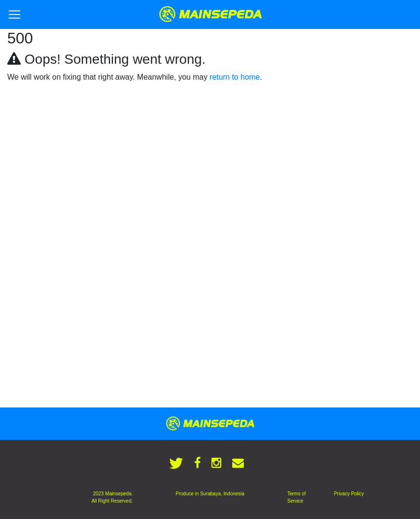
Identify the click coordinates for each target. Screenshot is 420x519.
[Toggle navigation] (14, 14)
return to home (235, 77)
